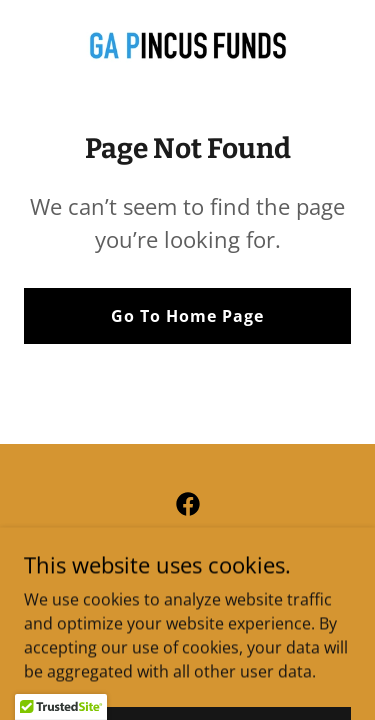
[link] (188, 45)
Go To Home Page (187, 316)
